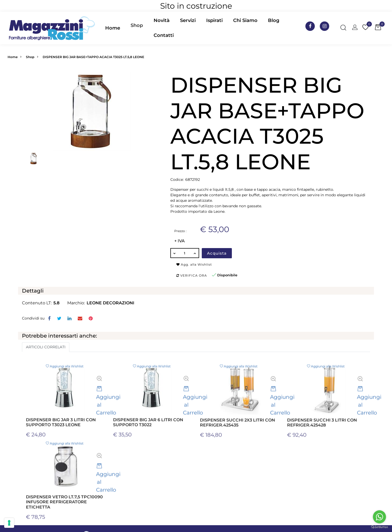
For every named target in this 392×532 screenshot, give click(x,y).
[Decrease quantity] (174, 253)
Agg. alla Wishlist (194, 264)
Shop (137, 25)
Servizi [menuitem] (188, 20)
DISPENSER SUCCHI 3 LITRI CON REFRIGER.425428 (322, 449)
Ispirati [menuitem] (214, 20)
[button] (92, 111)
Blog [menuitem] (274, 20)
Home (13, 57)
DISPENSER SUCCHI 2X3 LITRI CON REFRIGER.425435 (237, 449)
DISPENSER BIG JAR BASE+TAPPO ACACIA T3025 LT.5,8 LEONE (93, 57)
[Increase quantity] (195, 253)
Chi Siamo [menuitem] (245, 20)
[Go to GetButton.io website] (379, 527)
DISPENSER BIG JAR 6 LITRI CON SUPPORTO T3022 (148, 449)
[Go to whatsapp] (379, 517)
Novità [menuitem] (162, 20)
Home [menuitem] (113, 28)
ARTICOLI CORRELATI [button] (46, 347)
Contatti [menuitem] (164, 35)
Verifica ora (192, 275)
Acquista (217, 253)
